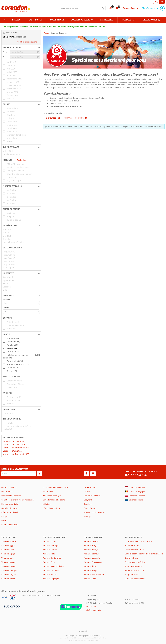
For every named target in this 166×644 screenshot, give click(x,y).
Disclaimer (88, 504)
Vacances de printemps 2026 (16, 448)
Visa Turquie (48, 491)
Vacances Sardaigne (51, 545)
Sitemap (87, 516)
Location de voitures (10, 525)
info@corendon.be (93, 610)
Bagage (4, 516)
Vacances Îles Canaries (52, 558)
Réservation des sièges (52, 496)
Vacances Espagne (9, 554)
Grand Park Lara (132, 558)
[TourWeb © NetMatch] (83, 631)
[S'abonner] (39, 474)
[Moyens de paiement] (12, 606)
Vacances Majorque (51, 579)
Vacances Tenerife (91, 541)
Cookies (87, 491)
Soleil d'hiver (57, 20)
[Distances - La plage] (21, 303)
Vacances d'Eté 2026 (12, 451)
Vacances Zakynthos (51, 570)
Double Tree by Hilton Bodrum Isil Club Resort (144, 554)
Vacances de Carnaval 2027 (16, 444)
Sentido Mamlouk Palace (135, 562)
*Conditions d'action (51, 508)
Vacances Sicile (49, 554)
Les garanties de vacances (18, 27)
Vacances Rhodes (50, 575)
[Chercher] (103, 8)
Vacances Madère (50, 550)
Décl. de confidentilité (93, 496)
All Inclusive (107, 20)
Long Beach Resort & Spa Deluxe (138, 541)
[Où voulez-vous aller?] (83, 8)
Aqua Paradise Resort (134, 566)
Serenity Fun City (132, 545)
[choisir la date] (25, 52)
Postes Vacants (90, 508)
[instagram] (93, 474)
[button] (21, 47)
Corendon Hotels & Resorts (54, 500)
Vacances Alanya (90, 570)
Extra (4, 521)
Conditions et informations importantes (18, 500)
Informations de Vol (10, 512)
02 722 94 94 (136, 475)
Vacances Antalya (91, 550)
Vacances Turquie (9, 541)
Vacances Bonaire (9, 562)
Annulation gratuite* (97, 27)
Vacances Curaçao (9, 566)
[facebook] (86, 474)
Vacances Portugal (9, 570)
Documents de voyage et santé (55, 487)
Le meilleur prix (90, 487)
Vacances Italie (7, 558)
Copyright (88, 500)
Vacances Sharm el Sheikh (53, 566)
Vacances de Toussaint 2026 (16, 454)
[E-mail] (19, 474)
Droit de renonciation (10, 504)
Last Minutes (35, 20)
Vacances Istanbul (91, 554)
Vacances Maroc (8, 579)
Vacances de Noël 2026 (14, 441)
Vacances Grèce (8, 550)
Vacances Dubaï (49, 541)
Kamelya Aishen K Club (134, 570)
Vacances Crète (49, 562)
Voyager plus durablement (95, 512)
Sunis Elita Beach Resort (135, 579)
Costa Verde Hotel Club (134, 550)
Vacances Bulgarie (9, 575)
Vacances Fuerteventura (94, 575)
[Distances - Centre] (21, 312)
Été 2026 (16, 20)
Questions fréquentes (10, 508)
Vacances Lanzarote (92, 558)
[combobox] (83, 8)
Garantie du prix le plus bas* (45, 27)
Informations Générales (11, 496)
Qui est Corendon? (9, 487)
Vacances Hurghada (92, 545)
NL (156, 2)
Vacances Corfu (90, 579)
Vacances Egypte (8, 545)
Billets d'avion (150, 20)
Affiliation (47, 504)
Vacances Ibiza (90, 566)
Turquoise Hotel (132, 575)
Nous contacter (8, 491)
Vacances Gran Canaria (93, 562)
